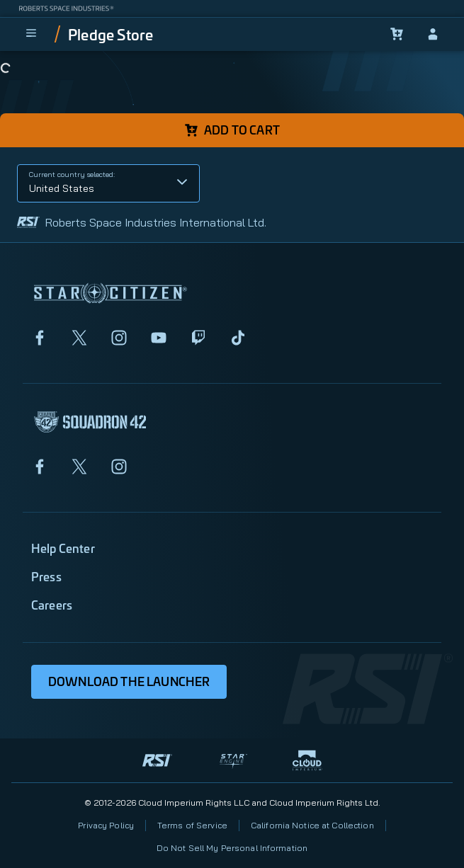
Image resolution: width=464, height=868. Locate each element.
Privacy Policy (106, 825)
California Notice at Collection (312, 825)
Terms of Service (192, 825)
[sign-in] (433, 34)
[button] (108, 183)
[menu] (31, 34)
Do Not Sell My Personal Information (232, 848)
